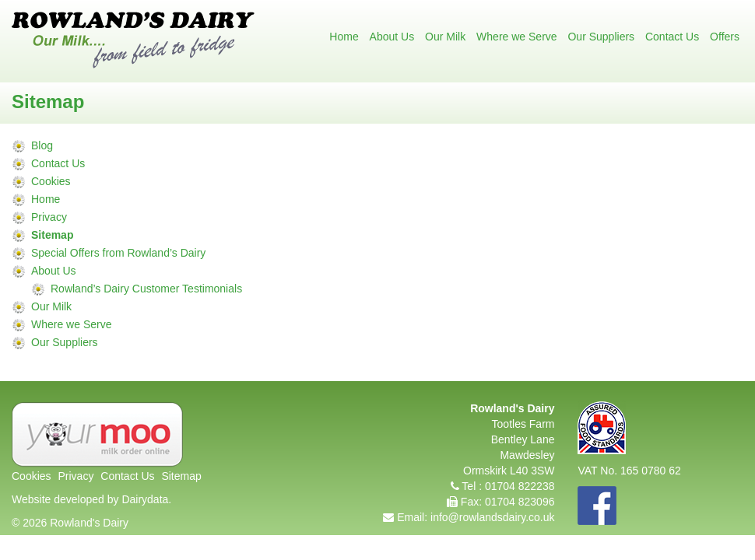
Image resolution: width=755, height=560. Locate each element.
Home (344, 37)
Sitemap (52, 235)
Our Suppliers (601, 37)
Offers (725, 37)
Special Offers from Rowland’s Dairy (118, 253)
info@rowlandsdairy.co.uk (492, 517)
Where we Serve (516, 37)
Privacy (49, 217)
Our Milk (445, 37)
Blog (42, 145)
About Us (392, 37)
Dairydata (145, 499)
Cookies (51, 181)
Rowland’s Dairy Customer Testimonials (146, 289)
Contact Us (672, 37)
